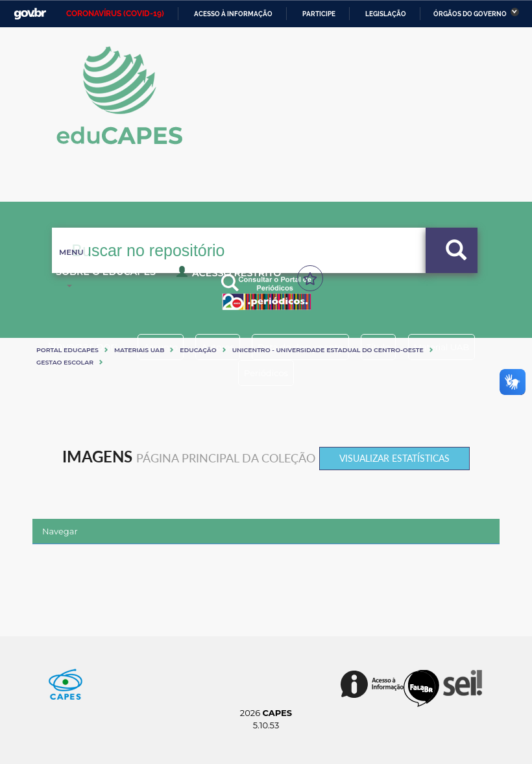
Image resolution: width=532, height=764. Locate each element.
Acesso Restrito (107, 278)
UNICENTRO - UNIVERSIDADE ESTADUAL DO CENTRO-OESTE (328, 350)
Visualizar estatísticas (394, 458)
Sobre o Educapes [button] (394, 272)
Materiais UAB (139, 350)
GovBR (30, 14)
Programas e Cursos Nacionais (241, 272)
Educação (198, 350)
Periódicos (313, 373)
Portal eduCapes (67, 350)
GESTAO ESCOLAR (65, 362)
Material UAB (224, 373)
